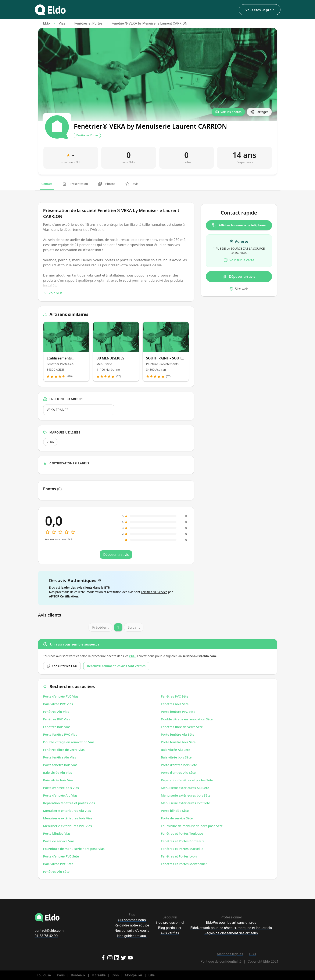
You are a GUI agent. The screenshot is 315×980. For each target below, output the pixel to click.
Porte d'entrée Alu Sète (178, 772)
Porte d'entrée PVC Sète (61, 856)
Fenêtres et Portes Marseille (182, 849)
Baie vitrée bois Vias (58, 780)
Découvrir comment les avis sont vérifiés (116, 666)
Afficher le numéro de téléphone (239, 225)
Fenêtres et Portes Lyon (179, 856)
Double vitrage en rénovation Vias (69, 742)
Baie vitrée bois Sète (176, 757)
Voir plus (53, 293)
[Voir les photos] (228, 112)
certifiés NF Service (154, 592)
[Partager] (259, 112)
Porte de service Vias (59, 841)
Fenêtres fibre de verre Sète (182, 727)
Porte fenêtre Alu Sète (178, 734)
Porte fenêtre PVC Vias (60, 734)
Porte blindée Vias (57, 833)
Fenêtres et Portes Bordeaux (183, 841)
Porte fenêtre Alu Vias (60, 757)
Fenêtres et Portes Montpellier (184, 864)
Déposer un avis (239, 277)
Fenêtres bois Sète (175, 704)
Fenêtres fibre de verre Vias (64, 750)
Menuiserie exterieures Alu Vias (67, 811)
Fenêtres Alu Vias (56, 712)
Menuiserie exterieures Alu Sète (185, 788)
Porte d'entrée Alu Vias (60, 795)
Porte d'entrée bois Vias (61, 788)
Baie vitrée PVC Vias (58, 704)
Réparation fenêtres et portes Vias (69, 803)
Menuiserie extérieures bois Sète (186, 795)
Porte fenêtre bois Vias (60, 765)
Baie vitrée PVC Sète (58, 864)
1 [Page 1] (118, 627)
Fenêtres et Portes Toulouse (182, 833)
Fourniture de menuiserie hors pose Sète (192, 826)
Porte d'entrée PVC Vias (61, 696)
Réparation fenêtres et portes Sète (187, 780)
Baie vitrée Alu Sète (176, 750)
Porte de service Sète (177, 818)
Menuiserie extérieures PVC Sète (186, 803)
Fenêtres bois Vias (57, 727)
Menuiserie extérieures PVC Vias (68, 826)
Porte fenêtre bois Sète (178, 742)
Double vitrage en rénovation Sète (187, 719)
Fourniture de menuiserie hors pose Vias (74, 849)
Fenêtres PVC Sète (175, 696)
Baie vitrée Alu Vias (58, 772)
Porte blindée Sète (175, 811)
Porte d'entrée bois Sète (179, 765)
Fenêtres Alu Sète (56, 871)
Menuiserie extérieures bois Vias (68, 818)
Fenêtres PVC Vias (57, 719)
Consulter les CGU (62, 666)
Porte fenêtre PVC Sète (178, 712)
